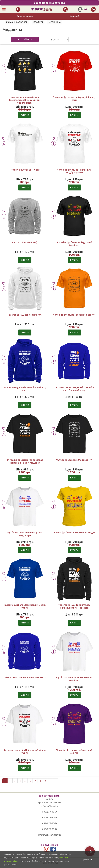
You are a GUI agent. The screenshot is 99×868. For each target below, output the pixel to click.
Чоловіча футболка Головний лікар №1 (74, 315)
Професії (38, 22)
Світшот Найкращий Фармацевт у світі (25, 678)
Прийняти (87, 860)
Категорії (74, 16)
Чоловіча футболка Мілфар (25, 170)
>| (55, 781)
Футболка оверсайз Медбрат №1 (74, 460)
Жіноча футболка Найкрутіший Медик (74, 533)
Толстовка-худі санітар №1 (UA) (25, 315)
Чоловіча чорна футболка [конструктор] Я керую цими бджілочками (25, 100)
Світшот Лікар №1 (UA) (25, 242)
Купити (25, 115)
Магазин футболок (17, 22)
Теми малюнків (25, 16)
